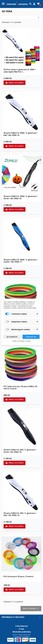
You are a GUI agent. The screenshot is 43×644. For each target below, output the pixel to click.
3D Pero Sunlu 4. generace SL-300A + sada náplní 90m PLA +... (20, 71)
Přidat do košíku (15, 83)
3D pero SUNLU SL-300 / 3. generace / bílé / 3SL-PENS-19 (20, 514)
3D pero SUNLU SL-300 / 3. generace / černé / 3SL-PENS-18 (20, 451)
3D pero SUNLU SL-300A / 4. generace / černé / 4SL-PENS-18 (21, 197)
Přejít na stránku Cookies (21, 341)
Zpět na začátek (31, 609)
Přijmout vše (31, 337)
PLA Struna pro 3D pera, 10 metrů (18, 576)
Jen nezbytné (12, 337)
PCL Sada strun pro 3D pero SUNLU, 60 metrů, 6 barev (20, 388)
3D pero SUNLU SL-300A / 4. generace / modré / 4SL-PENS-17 (21, 261)
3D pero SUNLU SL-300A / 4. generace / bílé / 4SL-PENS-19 (21, 134)
